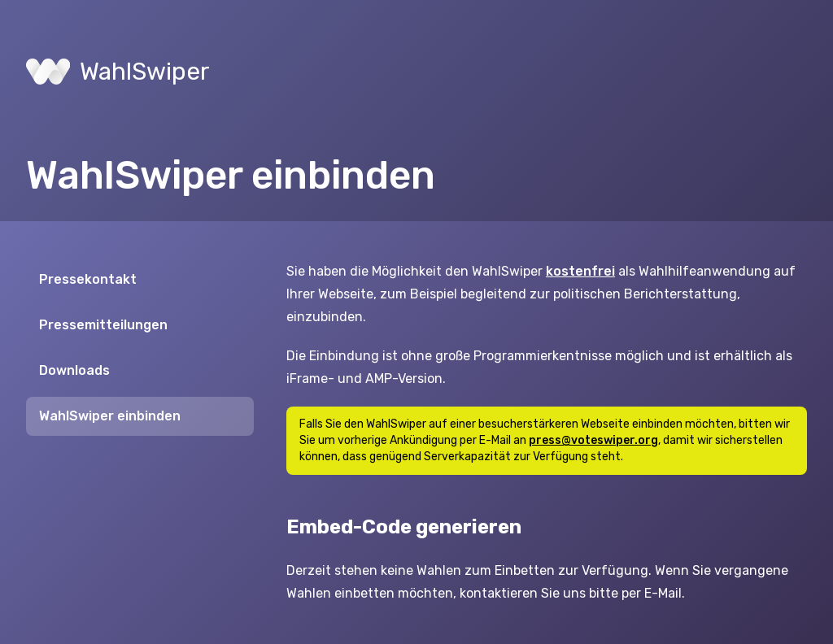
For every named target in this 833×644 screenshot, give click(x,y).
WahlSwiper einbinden (110, 416)
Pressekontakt (88, 279)
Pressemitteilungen (103, 325)
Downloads (74, 370)
